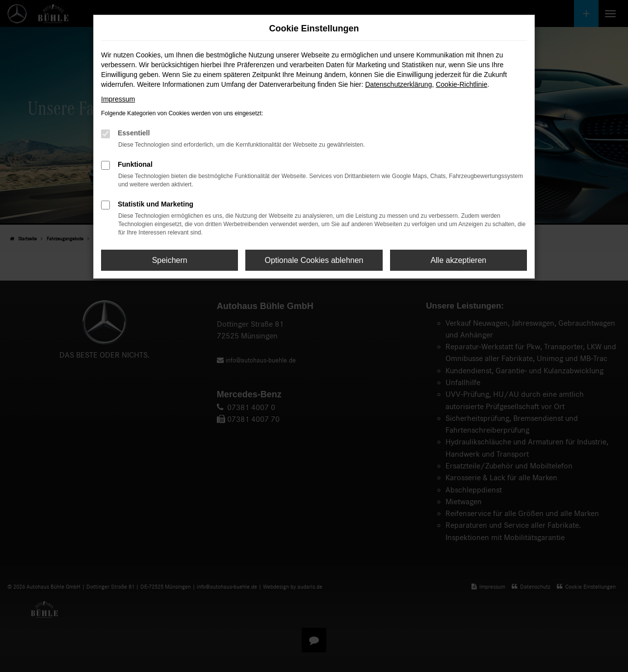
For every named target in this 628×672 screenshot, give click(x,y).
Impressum (118, 99)
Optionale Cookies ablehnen (314, 260)
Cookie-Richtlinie (461, 84)
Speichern (170, 260)
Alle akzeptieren (458, 260)
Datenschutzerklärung (398, 84)
